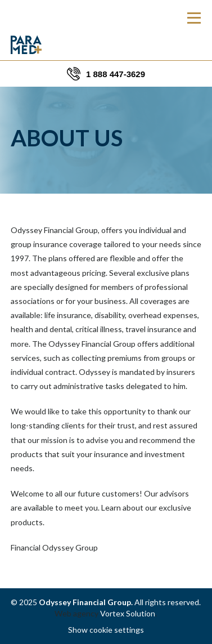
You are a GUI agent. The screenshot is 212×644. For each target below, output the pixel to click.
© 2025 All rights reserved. (106, 602)
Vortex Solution (128, 613)
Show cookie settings (106, 630)
